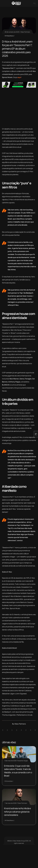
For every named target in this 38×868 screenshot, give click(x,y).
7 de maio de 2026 (11, 803)
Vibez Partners (25, 32)
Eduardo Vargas (23, 761)
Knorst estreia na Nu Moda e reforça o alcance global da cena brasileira (17, 812)
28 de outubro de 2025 (12, 32)
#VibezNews (9, 36)
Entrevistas (9, 781)
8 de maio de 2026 (11, 761)
